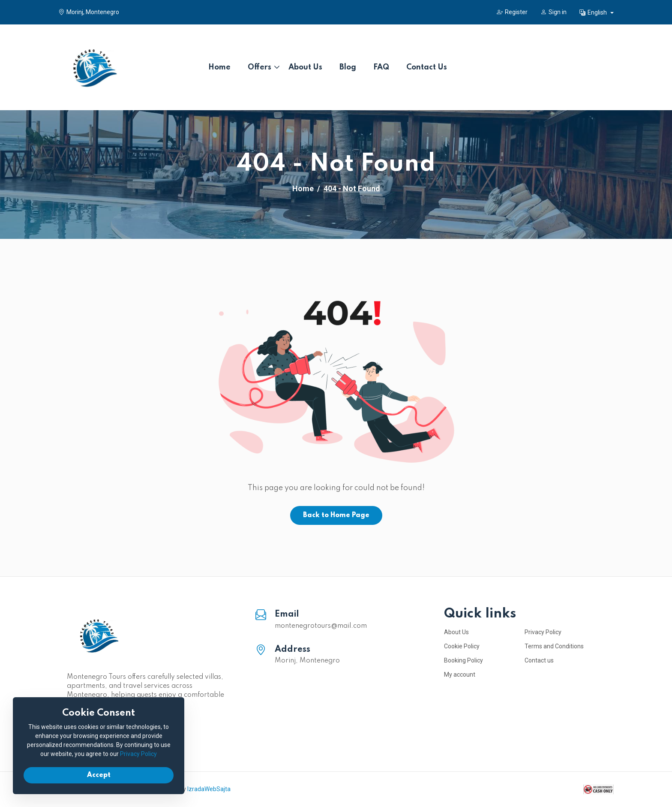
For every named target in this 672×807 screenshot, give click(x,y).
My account (460, 675)
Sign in (553, 12)
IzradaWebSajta (209, 789)
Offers (259, 67)
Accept (99, 775)
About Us (305, 67)
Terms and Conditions (554, 646)
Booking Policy (463, 660)
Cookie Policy (462, 646)
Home (219, 67)
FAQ (381, 67)
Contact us (539, 660)
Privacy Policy (543, 632)
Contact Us (427, 67)
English (594, 12)
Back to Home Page (336, 515)
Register (512, 12)
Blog (348, 67)
